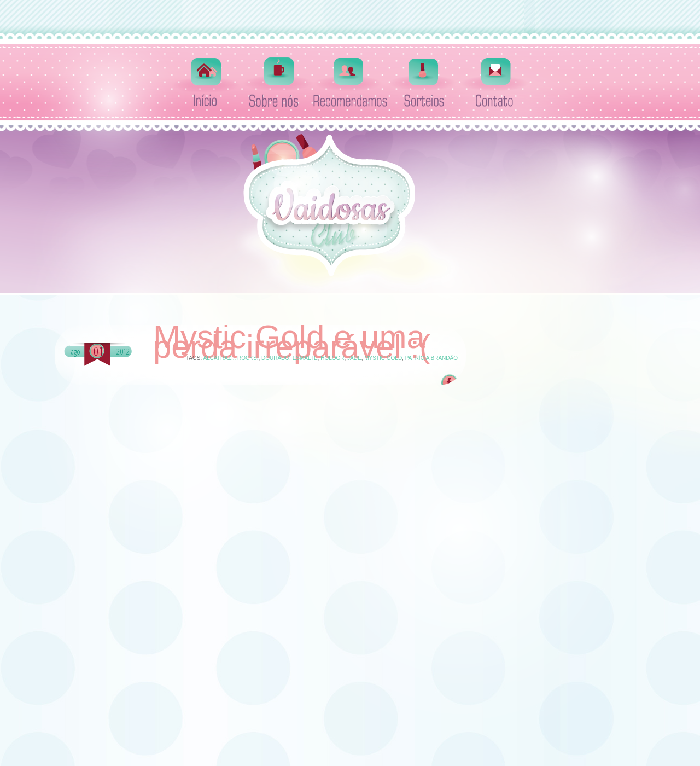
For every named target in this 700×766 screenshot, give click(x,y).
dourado (275, 358)
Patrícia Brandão (431, 358)
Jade (354, 358)
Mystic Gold (383, 358)
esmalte (305, 358)
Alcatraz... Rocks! (231, 358)
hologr (332, 358)
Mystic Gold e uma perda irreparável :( (292, 342)
